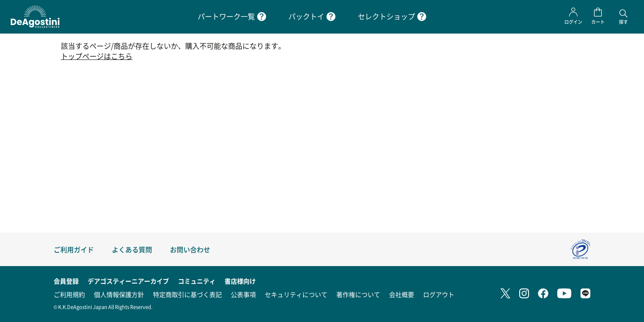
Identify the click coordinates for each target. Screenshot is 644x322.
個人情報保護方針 (119, 294)
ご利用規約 (69, 294)
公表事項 (243, 294)
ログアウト (439, 294)
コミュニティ (197, 281)
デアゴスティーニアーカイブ (128, 281)
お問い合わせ (190, 249)
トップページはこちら (97, 56)
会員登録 (66, 281)
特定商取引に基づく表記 (187, 294)
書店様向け (240, 281)
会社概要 (402, 294)
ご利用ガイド (74, 249)
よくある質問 (132, 249)
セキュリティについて (296, 294)
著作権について (358, 294)
